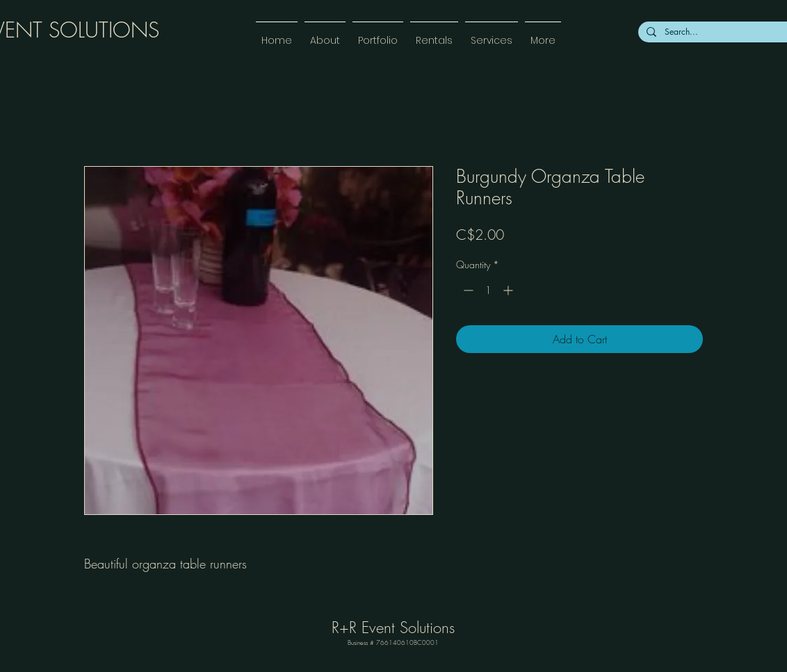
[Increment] (509, 290)
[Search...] (725, 32)
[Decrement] (467, 290)
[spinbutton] (488, 290)
